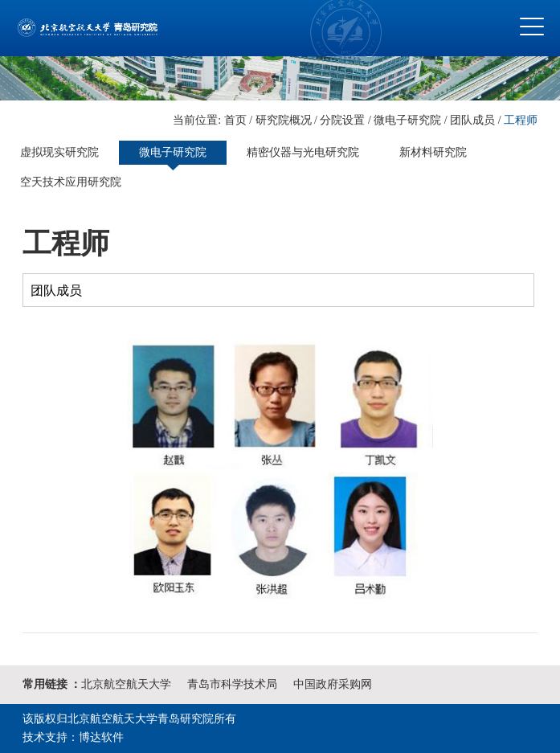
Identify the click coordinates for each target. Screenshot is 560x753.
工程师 (521, 120)
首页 (235, 120)
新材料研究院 (433, 152)
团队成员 (472, 120)
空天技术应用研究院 (71, 182)
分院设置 (342, 120)
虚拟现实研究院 (59, 152)
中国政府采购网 (333, 684)
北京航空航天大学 (126, 684)
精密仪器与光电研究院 (303, 152)
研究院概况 (284, 120)
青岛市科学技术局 (232, 684)
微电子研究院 (407, 120)
